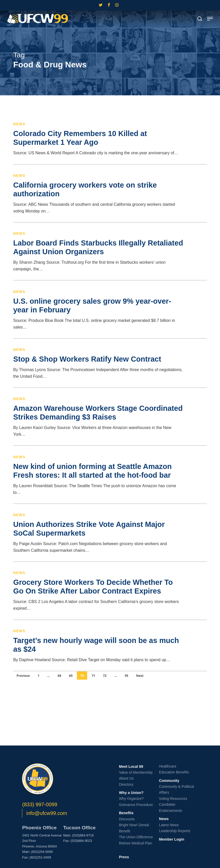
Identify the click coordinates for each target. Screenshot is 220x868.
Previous (23, 676)
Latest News (169, 825)
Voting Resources (173, 799)
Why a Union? (131, 793)
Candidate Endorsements (171, 808)
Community (169, 781)
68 (59, 676)
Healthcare (168, 766)
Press (124, 857)
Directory (126, 784)
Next (140, 676)
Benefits (126, 813)
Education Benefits (174, 772)
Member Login (172, 839)
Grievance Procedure (136, 805)
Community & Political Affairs (176, 790)
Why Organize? (131, 799)
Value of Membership (136, 772)
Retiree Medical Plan (136, 843)
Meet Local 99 (131, 767)
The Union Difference (136, 837)
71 (93, 676)
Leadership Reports (175, 831)
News (19, 124)
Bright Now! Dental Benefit (134, 828)
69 (71, 676)
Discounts (127, 819)
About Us (126, 778)
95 (126, 676)
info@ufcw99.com (47, 813)
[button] (210, 19)
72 (105, 676)
